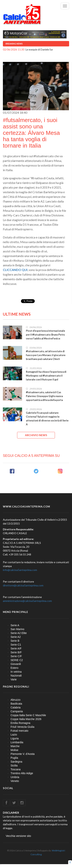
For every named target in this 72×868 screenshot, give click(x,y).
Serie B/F (16, 652)
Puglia (14, 758)
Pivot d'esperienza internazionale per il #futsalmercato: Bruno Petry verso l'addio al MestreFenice (46, 335)
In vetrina (16, 672)
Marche (15, 746)
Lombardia (17, 742)
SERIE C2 (17, 660)
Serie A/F (16, 648)
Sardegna (16, 762)
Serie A (15, 625)
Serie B (15, 641)
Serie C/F (16, 656)
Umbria (15, 777)
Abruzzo (15, 700)
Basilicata (16, 704)
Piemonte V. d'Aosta (23, 754)
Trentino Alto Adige (22, 773)
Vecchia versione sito (18, 836)
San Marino (17, 629)
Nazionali (16, 676)
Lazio (14, 735)
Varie (14, 679)
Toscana (16, 769)
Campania (17, 711)
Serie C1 (16, 645)
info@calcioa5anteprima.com (20, 570)
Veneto (15, 781)
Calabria (16, 707)
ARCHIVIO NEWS (36, 435)
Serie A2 (16, 637)
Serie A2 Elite (19, 633)
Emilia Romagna (20, 723)
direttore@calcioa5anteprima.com (23, 585)
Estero (14, 668)
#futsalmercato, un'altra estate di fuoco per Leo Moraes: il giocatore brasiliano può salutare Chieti (46, 355)
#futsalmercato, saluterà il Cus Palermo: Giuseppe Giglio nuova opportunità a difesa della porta (44, 396)
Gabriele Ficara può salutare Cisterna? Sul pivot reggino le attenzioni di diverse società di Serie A (47, 419)
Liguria (15, 738)
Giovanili (16, 664)
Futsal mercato (19, 731)
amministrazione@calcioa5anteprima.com (27, 601)
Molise (14, 750)
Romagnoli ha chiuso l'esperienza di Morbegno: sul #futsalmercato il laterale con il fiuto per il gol (46, 376)
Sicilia (14, 765)
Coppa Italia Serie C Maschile (28, 715)
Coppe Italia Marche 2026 (26, 719)
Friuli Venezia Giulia (22, 727)
